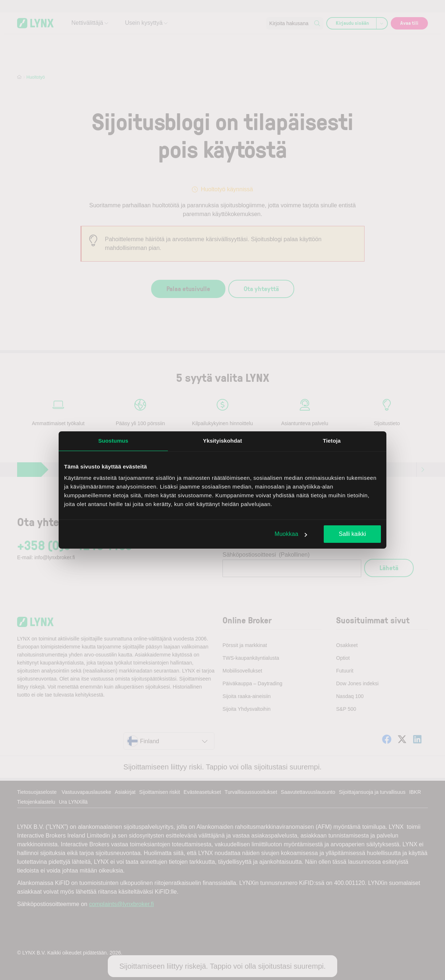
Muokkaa (291, 534)
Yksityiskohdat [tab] (222, 441)
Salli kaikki (352, 534)
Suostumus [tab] (113, 441)
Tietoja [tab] (332, 441)
